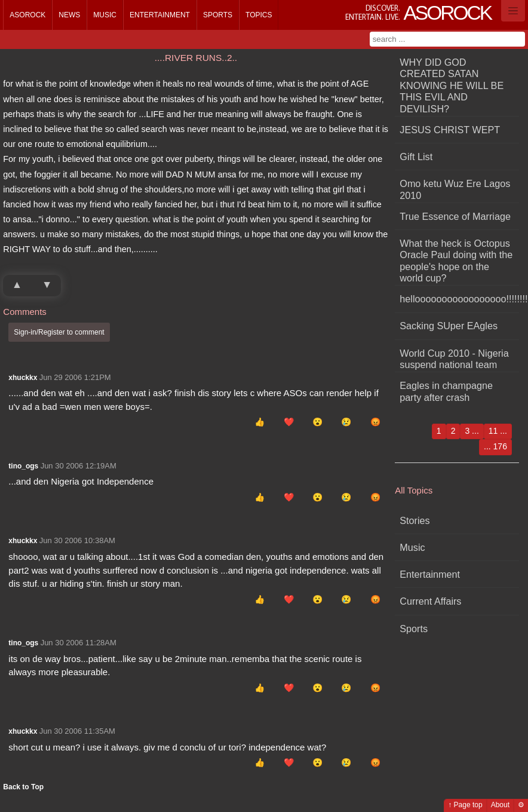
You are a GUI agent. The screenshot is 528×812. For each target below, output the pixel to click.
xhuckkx (23, 378)
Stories (415, 520)
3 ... (472, 431)
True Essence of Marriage (455, 216)
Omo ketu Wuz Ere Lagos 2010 (455, 189)
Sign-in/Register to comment (59, 332)
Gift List (416, 157)
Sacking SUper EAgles (449, 326)
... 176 (495, 446)
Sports (218, 15)
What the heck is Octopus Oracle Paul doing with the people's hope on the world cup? (456, 261)
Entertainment (160, 15)
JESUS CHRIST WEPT (450, 130)
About (500, 805)
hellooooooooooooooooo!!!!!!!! (459, 299)
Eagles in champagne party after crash (446, 391)
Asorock (27, 15)
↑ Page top (465, 805)
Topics (259, 15)
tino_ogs (23, 466)
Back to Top (23, 787)
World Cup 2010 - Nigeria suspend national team (454, 359)
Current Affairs (430, 601)
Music (105, 15)
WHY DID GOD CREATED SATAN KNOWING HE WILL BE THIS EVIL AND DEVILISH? (452, 85)
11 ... (498, 431)
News (69, 15)
